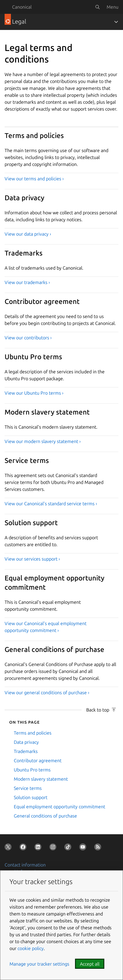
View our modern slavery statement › (43, 441)
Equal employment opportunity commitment (59, 807)
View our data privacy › (28, 234)
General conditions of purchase (45, 816)
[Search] (97, 7)
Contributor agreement (38, 760)
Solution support (31, 797)
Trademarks (26, 751)
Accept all (90, 964)
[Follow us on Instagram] (54, 848)
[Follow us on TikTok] (69, 848)
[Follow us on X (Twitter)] (9, 848)
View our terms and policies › (34, 179)
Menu (113, 7)
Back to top (98, 710)
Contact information (25, 865)
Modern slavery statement (41, 779)
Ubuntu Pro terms (32, 770)
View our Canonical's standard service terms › (51, 504)
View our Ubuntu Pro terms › (34, 393)
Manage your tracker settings (39, 964)
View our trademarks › (27, 282)
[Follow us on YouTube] (84, 848)
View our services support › (32, 559)
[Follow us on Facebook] (24, 848)
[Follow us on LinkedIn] (39, 848)
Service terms (28, 788)
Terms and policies (33, 733)
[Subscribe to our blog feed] (99, 848)
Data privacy (26, 742)
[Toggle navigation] (116, 22)
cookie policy (31, 948)
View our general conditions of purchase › (47, 693)
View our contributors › (28, 338)
